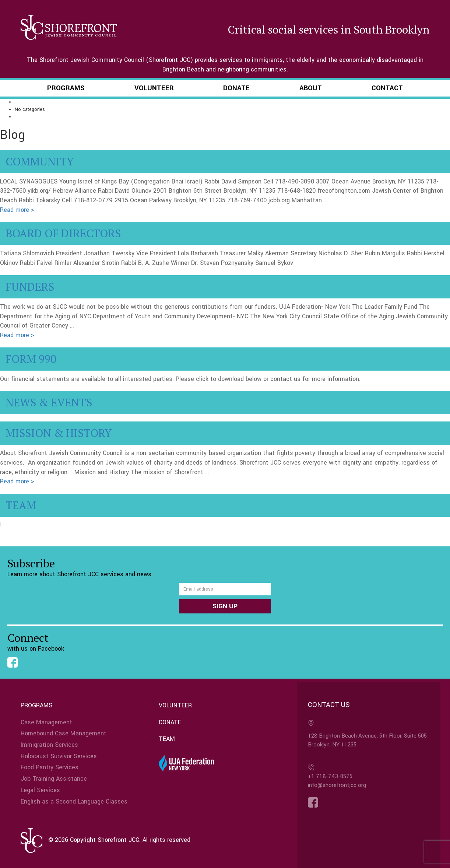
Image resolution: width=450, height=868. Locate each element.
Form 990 (31, 359)
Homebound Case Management (64, 733)
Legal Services (40, 790)
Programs (66, 88)
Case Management (46, 722)
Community (40, 161)
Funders (30, 287)
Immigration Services (49, 745)
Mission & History (59, 433)
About (311, 88)
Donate (236, 88)
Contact (387, 88)
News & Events (49, 402)
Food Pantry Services (50, 767)
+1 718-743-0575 (330, 776)
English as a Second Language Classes (74, 801)
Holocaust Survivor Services (59, 756)
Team (21, 505)
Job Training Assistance (54, 779)
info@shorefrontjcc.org (337, 785)
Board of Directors (63, 233)
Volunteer (154, 88)
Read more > (17, 210)
